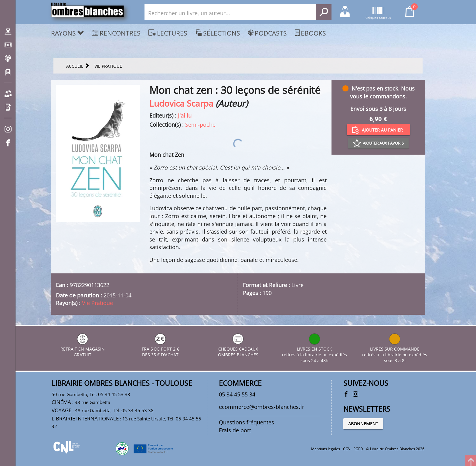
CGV (347, 449)
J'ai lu (185, 115)
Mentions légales (326, 449)
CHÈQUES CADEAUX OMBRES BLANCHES (238, 349)
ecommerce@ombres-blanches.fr (262, 407)
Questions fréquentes (246, 422)
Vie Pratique (97, 303)
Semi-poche (200, 125)
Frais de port (235, 430)
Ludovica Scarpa (181, 103)
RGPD (358, 449)
